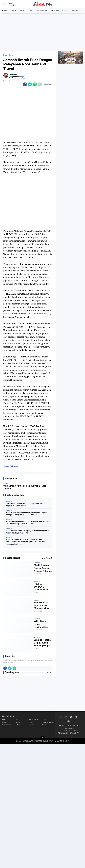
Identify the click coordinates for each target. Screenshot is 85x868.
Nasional (32, 725)
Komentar (48, 84)
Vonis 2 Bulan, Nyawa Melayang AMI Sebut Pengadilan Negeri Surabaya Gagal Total (28, 532)
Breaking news (42, 11)
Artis (4, 720)
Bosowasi (75, 11)
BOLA (17, 720)
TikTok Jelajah (63, 733)
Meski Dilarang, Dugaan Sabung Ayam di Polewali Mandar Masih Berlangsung (42, 568)
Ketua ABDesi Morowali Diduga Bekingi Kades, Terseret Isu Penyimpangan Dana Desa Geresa (28, 523)
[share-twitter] (30, 84)
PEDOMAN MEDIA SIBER (69, 731)
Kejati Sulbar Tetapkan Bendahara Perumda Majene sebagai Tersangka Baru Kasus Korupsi (26, 514)
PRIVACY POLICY (69, 728)
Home (5, 55)
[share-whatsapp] (35, 84)
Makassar (55, 11)
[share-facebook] (25, 84)
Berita (5, 11)
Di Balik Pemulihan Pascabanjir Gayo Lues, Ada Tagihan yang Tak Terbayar (25, 505)
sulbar (65, 11)
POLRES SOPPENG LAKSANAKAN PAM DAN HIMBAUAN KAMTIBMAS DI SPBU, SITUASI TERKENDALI (42, 587)
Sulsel (30, 11)
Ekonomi (5, 722)
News (44, 725)
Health (31, 722)
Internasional (7, 725)
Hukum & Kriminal (48, 722)
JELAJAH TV (74, 733)
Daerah (14, 11)
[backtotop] (42, 738)
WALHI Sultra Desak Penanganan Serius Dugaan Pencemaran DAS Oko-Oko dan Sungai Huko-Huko (43, 624)
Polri (22, 11)
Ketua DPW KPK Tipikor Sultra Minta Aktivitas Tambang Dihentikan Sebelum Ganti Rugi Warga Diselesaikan (42, 606)
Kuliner (18, 725)
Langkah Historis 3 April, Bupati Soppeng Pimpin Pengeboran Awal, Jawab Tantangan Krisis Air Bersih (43, 643)
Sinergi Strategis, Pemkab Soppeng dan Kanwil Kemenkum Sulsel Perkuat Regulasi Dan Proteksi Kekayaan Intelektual (25, 542)
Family (18, 722)
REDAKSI (62, 726)
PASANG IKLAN (72, 726)
